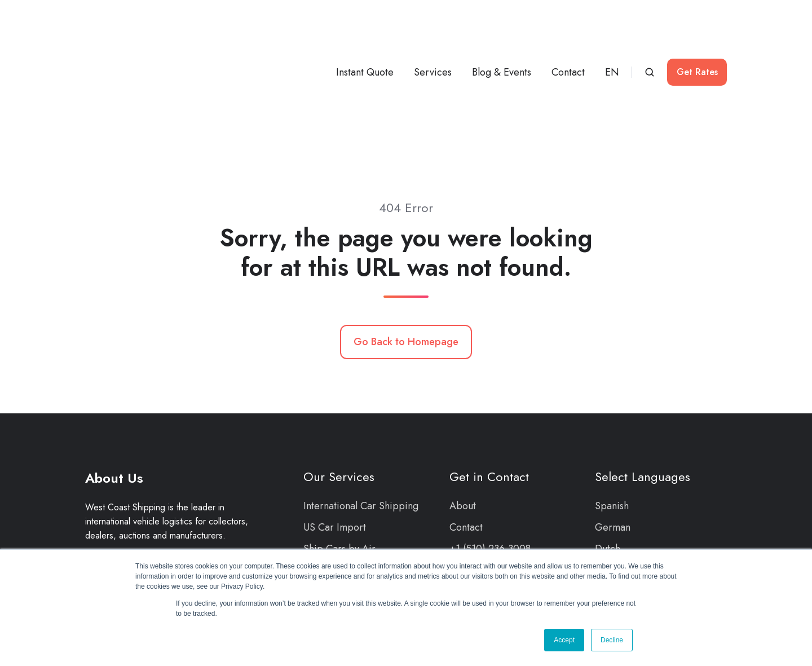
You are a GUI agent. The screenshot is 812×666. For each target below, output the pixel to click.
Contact (568, 32)
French (610, 490)
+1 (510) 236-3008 (490, 469)
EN (612, 32)
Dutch (608, 469)
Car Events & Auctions (351, 512)
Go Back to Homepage (406, 262)
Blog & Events (502, 32)
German (613, 447)
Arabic (610, 512)
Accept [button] (564, 640)
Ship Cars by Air (339, 469)
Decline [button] (612, 640)
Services (433, 32)
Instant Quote (365, 32)
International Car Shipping (361, 426)
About (463, 426)
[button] (650, 32)
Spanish (612, 426)
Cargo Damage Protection (361, 490)
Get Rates (697, 32)
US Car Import (335, 447)
